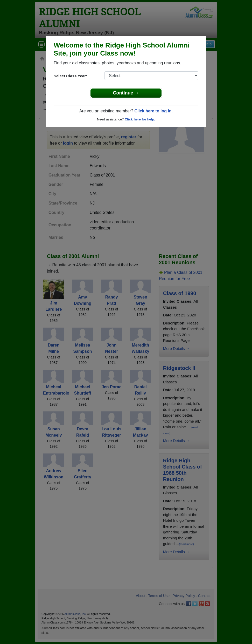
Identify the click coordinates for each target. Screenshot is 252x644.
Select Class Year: (70, 76)
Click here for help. (140, 119)
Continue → (126, 93)
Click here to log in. (153, 111)
